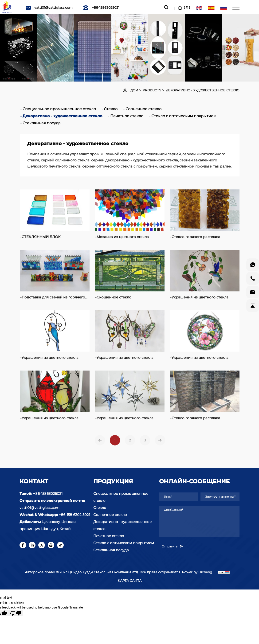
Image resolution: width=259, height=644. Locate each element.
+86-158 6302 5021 (74, 515)
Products (152, 90)
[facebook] (23, 545)
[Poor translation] (16, 613)
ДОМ (134, 90)
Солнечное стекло (143, 109)
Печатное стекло (127, 116)
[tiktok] (60, 545)
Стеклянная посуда (41, 123)
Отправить (173, 546)
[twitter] (42, 545)
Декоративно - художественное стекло (203, 90)
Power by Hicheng (197, 572)
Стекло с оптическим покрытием (184, 116)
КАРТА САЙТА (130, 581)
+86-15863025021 (101, 8)
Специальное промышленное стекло (59, 109)
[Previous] (100, 447)
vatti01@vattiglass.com (49, 8)
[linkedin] (32, 545)
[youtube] (51, 545)
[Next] (160, 447)
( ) (184, 7)
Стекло (111, 109)
